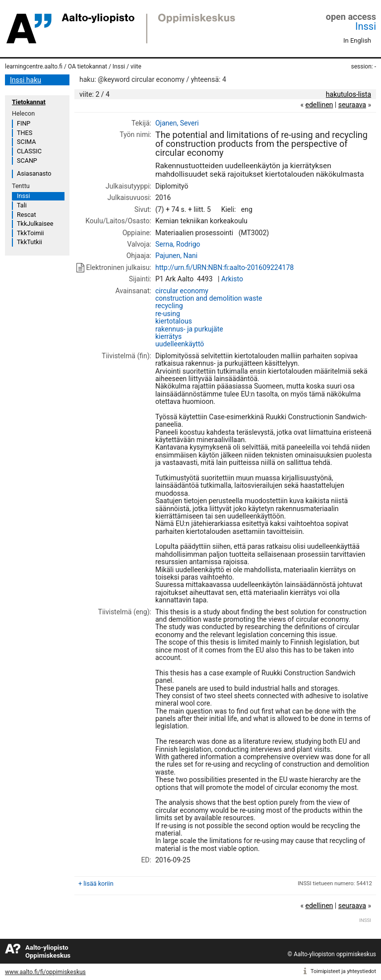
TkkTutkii (30, 242)
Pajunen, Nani (176, 256)
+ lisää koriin (96, 883)
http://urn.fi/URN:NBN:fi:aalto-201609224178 (224, 267)
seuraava (352, 105)
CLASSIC (29, 151)
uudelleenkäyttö (180, 344)
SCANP (27, 161)
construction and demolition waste (209, 298)
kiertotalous (174, 321)
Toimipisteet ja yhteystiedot (343, 971)
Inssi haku (26, 80)
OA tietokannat (88, 66)
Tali (22, 205)
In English (357, 40)
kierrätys (168, 336)
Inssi (366, 26)
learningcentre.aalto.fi (34, 66)
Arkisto (232, 279)
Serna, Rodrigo (178, 244)
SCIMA (26, 142)
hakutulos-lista (349, 94)
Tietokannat (29, 102)
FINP (24, 123)
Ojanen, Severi (177, 123)
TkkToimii (31, 233)
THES (25, 133)
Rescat (27, 215)
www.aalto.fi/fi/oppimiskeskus (45, 972)
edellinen (319, 105)
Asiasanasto (34, 173)
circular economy (182, 291)
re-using (168, 314)
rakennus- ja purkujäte (189, 329)
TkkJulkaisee (35, 224)
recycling (169, 306)
